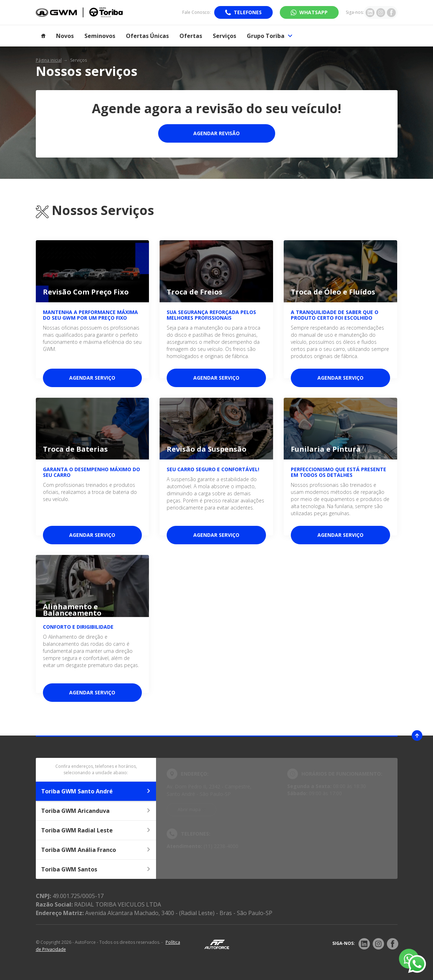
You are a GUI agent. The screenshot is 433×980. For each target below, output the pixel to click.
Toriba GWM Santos (96, 869)
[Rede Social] (364, 944)
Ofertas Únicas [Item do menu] (147, 36)
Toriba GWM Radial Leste (96, 830)
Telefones (248, 12)
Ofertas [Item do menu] (191, 36)
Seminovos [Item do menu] (100, 36)
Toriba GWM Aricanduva (96, 811)
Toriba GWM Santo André (96, 791)
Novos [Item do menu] (65, 36)
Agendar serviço (92, 378)
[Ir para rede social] (370, 12)
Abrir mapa (189, 810)
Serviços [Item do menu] (224, 36)
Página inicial (49, 60)
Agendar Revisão (216, 133)
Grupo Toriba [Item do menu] (270, 36)
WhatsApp (313, 12)
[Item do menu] (43, 36)
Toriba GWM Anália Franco (96, 850)
